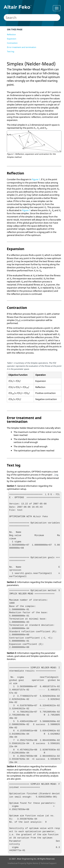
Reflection (11, 34)
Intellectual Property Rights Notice (23, 863)
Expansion (12, 39)
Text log (11, 51)
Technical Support (48, 863)
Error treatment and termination (22, 47)
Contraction (12, 43)
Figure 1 (36, 179)
